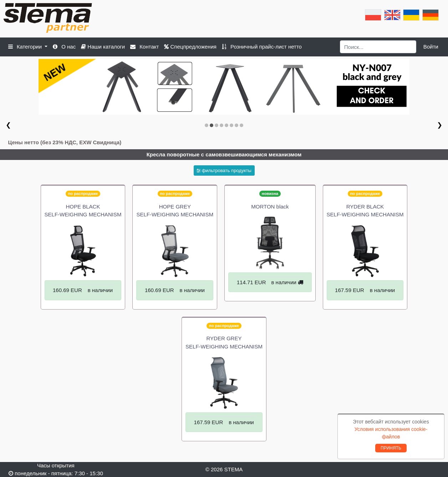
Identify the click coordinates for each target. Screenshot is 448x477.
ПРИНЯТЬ (391, 448)
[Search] (378, 47)
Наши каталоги (103, 47)
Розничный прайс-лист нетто (262, 47)
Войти (431, 47)
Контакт (144, 47)
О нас (64, 47)
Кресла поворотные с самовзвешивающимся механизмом (224, 154)
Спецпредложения (190, 47)
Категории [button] (26, 47)
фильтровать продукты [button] (224, 170)
